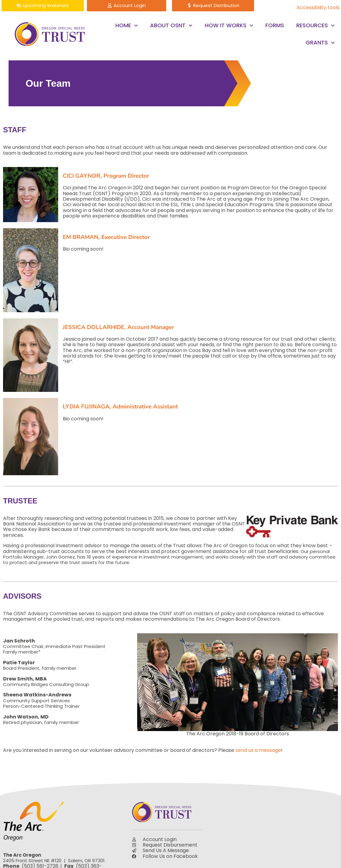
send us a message (258, 750)
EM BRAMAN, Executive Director (106, 237)
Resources (316, 26)
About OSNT (171, 26)
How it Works (229, 26)
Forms (275, 25)
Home (127, 26)
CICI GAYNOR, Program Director (106, 176)
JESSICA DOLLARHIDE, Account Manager (118, 327)
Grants (320, 43)
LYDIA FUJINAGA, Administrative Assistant (120, 407)
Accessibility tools (318, 8)
